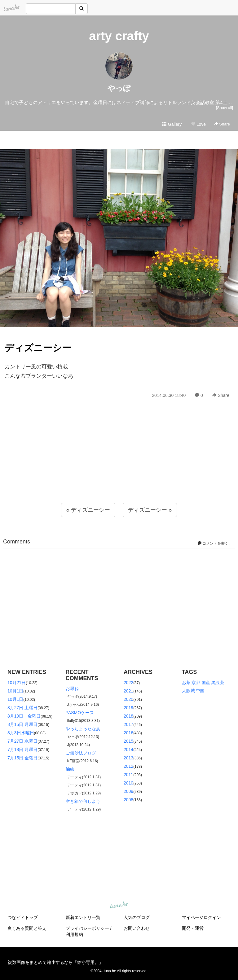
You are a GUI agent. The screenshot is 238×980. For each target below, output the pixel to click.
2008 (128, 800)
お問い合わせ (137, 928)
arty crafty (119, 36)
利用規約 (74, 934)
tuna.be (119, 905)
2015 (128, 741)
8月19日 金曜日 (24, 716)
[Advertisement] (119, 464)
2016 (128, 733)
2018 (128, 716)
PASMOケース (80, 713)
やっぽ (119, 88)
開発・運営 (193, 928)
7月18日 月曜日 (22, 749)
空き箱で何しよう (83, 801)
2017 (128, 724)
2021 (128, 691)
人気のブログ (137, 917)
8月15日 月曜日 (22, 724)
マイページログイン (201, 917)
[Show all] (225, 108)
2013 (128, 758)
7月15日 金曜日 (22, 758)
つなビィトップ (23, 917)
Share (222, 124)
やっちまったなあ (83, 729)
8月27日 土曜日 (22, 708)
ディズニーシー (38, 348)
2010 (128, 783)
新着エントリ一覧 (83, 917)
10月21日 (17, 683)
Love (198, 124)
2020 (128, 699)
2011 (128, 775)
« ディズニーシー (88, 510)
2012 (128, 766)
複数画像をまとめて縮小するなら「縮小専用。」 (55, 962)
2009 (128, 791)
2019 (128, 708)
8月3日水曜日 (21, 733)
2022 (128, 683)
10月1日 (15, 691)
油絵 (70, 769)
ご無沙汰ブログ (81, 753)
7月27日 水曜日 (22, 741)
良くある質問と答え (27, 928)
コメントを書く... (215, 543)
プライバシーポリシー (87, 928)
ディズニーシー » (150, 510)
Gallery (172, 124)
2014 (128, 749)
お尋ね (72, 688)
